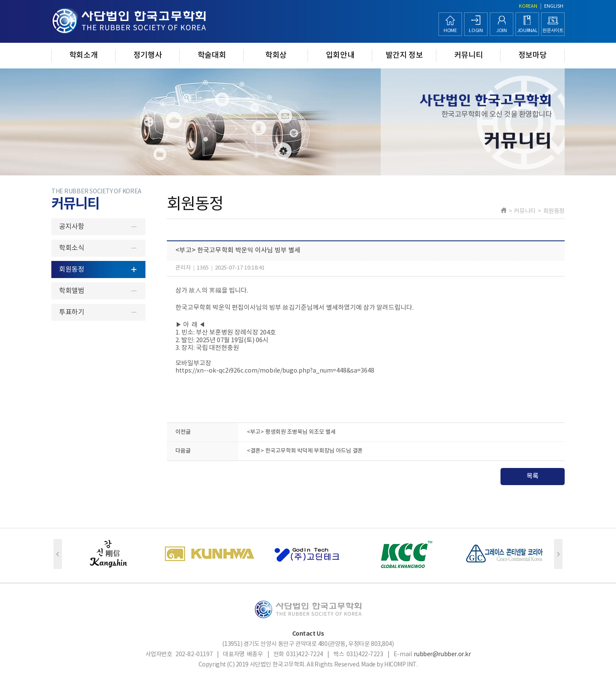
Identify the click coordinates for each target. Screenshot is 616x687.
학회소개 (84, 55)
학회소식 (71, 248)
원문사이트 (553, 31)
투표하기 (71, 312)
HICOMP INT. (401, 665)
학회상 (276, 55)
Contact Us (308, 634)
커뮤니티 (469, 55)
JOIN (502, 31)
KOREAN (528, 6)
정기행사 (148, 55)
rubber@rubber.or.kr (442, 654)
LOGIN (476, 31)
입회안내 (340, 55)
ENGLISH (554, 6)
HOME (450, 31)
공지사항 (71, 227)
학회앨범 (71, 291)
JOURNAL (527, 31)
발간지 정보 (404, 55)
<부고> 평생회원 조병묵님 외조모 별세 (291, 432)
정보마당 (533, 55)
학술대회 (212, 55)
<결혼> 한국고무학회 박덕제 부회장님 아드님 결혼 (305, 451)
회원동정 (71, 269)
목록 (533, 476)
